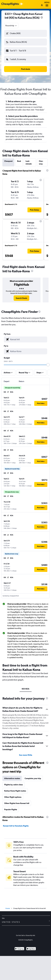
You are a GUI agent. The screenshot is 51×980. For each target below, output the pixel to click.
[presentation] (42, 17)
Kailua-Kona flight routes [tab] (15, 791)
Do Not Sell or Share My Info (26, 935)
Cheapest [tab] (8, 161)
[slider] (48, 365)
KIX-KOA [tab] (26, 689)
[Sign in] (42, 5)
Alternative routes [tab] (12, 778)
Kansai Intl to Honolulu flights (16, 826)
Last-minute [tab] (29, 162)
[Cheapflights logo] (10, 4)
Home (8, 908)
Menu (47, 4)
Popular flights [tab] (11, 809)
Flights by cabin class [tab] (13, 785)
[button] (26, 33)
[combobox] (11, 26)
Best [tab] (19, 161)
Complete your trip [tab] (33, 778)
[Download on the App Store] (31, 949)
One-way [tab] (41, 162)
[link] (21, 298)
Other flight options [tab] (13, 797)
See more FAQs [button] (26, 755)
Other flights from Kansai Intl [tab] (17, 803)
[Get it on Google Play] (19, 949)
